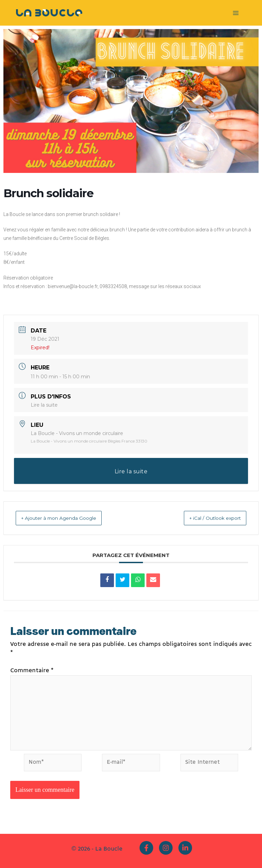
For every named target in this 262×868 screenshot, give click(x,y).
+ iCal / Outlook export (207, 518)
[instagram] (168, 848)
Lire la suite (44, 405)
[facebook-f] (148, 848)
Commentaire (32, 671)
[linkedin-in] (186, 848)
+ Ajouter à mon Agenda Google (67, 518)
